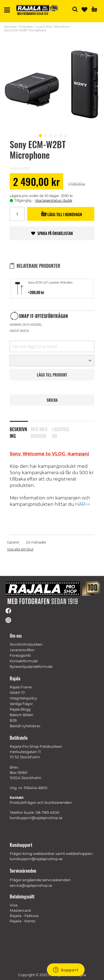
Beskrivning (18, 431)
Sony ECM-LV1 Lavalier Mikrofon (50, 283)
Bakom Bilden (21, 715)
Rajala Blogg (20, 709)
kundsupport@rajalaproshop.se (36, 818)
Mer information (39, 431)
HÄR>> (83, 504)
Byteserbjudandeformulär (31, 667)
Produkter (26, 27)
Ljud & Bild (44, 27)
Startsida (10, 27)
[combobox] (52, 346)
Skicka (52, 400)
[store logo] (37, 10)
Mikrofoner (62, 27)
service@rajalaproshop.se (31, 886)
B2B (13, 720)
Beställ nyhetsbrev (25, 726)
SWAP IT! (17, 693)
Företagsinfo (20, 656)
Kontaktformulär (24, 661)
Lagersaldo (61, 431)
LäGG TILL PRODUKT (52, 375)
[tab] (20, 429)
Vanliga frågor (21, 704)
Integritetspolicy (23, 698)
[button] (40, 135)
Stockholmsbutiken (26, 644)
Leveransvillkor (22, 650)
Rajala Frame (21, 687)
